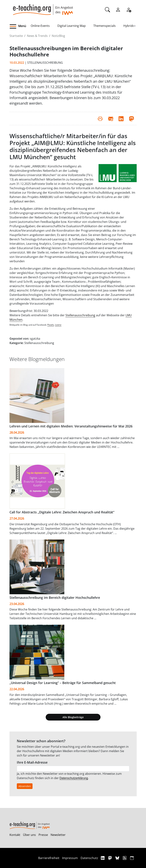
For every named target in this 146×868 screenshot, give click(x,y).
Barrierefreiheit (49, 858)
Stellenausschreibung (80, 315)
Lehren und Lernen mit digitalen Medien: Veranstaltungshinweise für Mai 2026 (71, 426)
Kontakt (15, 835)
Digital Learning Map (72, 26)
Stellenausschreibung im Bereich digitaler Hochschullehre (55, 598)
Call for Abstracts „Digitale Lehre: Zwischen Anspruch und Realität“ (62, 512)
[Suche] (107, 9)
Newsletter (58, 835)
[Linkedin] (103, 858)
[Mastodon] (110, 858)
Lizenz (58, 325)
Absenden (25, 786)
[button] (20, 26)
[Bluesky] (118, 858)
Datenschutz (89, 858)
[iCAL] (132, 858)
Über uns (29, 835)
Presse (43, 835)
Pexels (51, 325)
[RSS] (125, 858)
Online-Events (40, 26)
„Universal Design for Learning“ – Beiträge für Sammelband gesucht (63, 683)
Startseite (16, 36)
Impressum (70, 858)
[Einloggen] (118, 9)
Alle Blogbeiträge (73, 717)
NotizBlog (58, 36)
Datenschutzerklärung (74, 778)
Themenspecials (105, 26)
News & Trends (37, 36)
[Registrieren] (129, 9)
